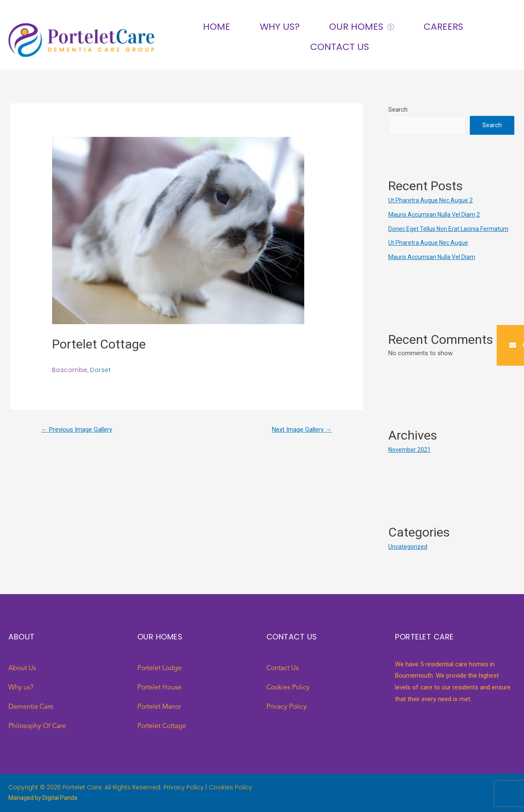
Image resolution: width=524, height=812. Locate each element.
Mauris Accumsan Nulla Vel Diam (434, 257)
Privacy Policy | (185, 787)
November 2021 (410, 450)
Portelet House (159, 688)
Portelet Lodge (159, 668)
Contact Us (340, 47)
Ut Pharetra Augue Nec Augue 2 (432, 200)
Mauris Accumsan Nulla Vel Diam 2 (436, 215)
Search (398, 110)
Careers (443, 27)
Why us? (280, 27)
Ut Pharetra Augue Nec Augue (429, 243)
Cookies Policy (288, 688)
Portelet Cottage (162, 726)
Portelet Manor (159, 707)
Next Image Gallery (299, 430)
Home (217, 27)
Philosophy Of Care (37, 726)
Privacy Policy (287, 707)
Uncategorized (408, 547)
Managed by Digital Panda (43, 798)
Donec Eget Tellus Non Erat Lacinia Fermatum (451, 229)
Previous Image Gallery (80, 430)
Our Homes (362, 27)
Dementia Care (31, 707)
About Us (22, 668)
